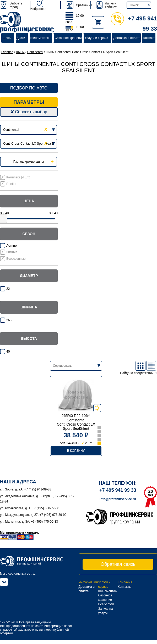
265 (9, 320)
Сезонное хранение (69, 38)
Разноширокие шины (29, 162)
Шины (7, 38)
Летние (12, 246)
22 (8, 289)
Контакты (150, 38)
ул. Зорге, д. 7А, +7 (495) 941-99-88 (26, 489)
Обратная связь (118, 564)
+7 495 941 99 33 (118, 490)
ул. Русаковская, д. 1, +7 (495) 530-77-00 (30, 508)
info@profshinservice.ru (118, 499)
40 (8, 352)
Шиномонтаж (40, 38)
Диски (21, 38)
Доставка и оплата (127, 38)
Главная (7, 52)
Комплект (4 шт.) (18, 177)
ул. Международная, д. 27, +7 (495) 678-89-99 (33, 515)
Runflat (11, 184)
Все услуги (106, 604)
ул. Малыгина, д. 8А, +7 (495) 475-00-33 (29, 522)
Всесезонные (16, 259)
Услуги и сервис (96, 38)
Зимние (12, 252)
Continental (35, 52)
